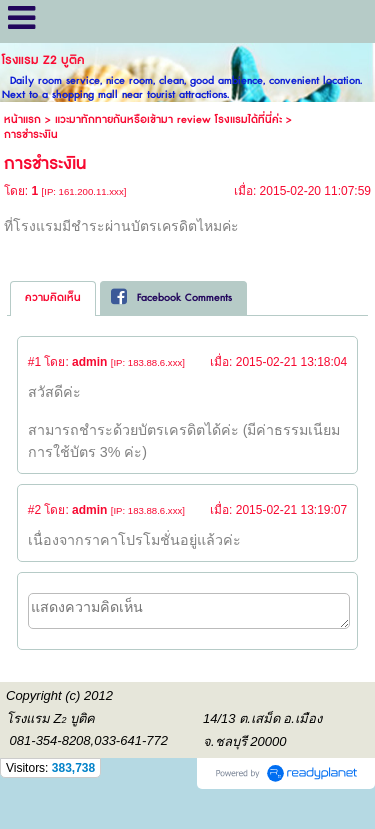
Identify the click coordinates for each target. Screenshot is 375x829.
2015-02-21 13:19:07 (291, 510)
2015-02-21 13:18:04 (291, 362)
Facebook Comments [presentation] (171, 297)
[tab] (53, 298)
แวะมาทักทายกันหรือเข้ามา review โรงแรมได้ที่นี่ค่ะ (168, 119)
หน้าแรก (22, 119)
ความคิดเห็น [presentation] (53, 297)
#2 (34, 510)
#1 (34, 362)
